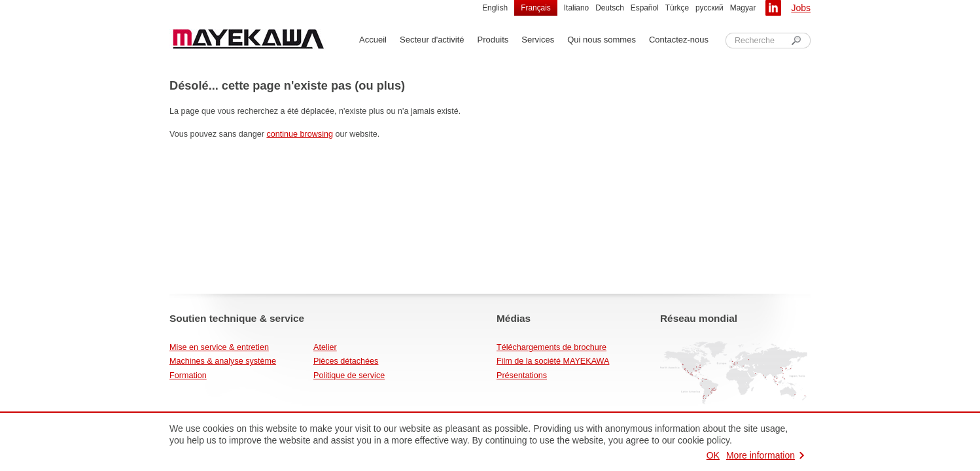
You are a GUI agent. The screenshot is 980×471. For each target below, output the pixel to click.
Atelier (325, 347)
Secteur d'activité (432, 40)
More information (761, 455)
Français (536, 8)
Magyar (743, 8)
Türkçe (677, 8)
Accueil (373, 40)
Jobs (801, 8)
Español (645, 8)
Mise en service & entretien (219, 347)
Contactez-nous (679, 40)
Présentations (522, 375)
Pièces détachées (346, 361)
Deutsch (610, 8)
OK (713, 455)
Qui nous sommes (602, 40)
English (495, 8)
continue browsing (300, 134)
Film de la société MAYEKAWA (553, 361)
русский (709, 8)
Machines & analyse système (223, 361)
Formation (188, 375)
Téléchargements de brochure (551, 347)
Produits (493, 40)
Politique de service (349, 375)
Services (538, 40)
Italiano (576, 8)
